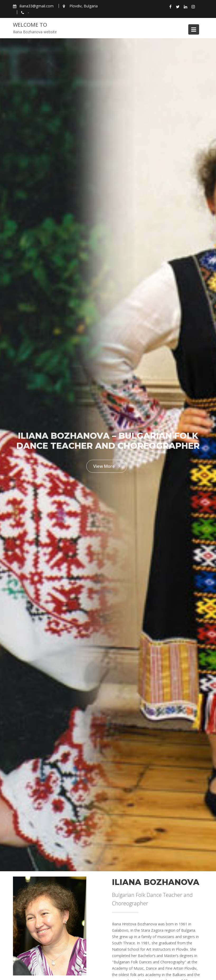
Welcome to (30, 25)
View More (107, 464)
